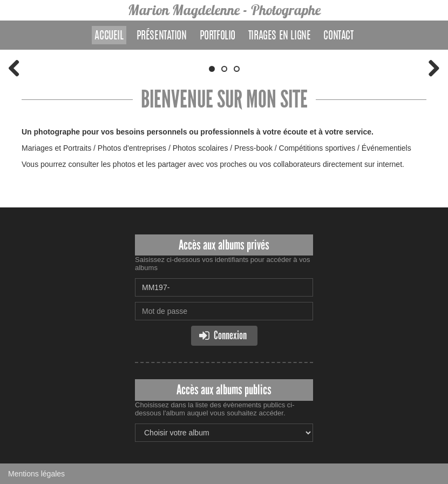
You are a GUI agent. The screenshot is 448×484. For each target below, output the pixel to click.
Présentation (162, 36)
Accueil (109, 36)
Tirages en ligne (280, 36)
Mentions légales (36, 474)
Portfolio (218, 36)
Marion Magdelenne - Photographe (224, 10)
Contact (338, 36)
